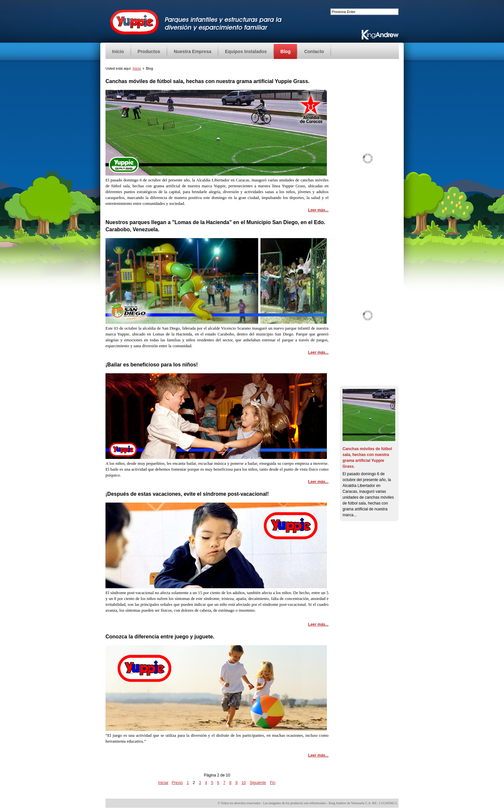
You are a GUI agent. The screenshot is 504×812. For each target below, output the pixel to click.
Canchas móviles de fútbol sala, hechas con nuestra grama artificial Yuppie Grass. (208, 81)
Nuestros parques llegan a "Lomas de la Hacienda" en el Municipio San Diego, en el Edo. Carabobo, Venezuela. (215, 226)
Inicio (137, 68)
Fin (273, 783)
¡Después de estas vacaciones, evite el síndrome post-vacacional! (187, 494)
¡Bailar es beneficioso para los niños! (152, 365)
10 (244, 783)
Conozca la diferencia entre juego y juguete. (160, 637)
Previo (177, 783)
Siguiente (258, 783)
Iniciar (163, 783)
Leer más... (318, 210)
